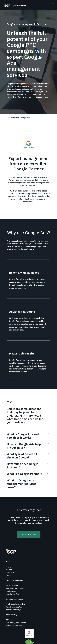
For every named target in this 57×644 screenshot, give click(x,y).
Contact (9, 570)
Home (8, 562)
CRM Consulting (12, 615)
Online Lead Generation (14, 580)
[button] (51, 5)
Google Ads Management (15, 588)
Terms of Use (11, 573)
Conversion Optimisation (15, 599)
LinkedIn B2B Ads (12, 594)
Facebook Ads (11, 591)
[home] (14, 6)
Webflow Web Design (13, 610)
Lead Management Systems (16, 623)
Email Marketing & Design (15, 604)
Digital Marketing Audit (14, 607)
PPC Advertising (12, 586)
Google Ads (25, 118)
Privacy (8, 575)
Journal (8, 567)
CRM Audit (10, 620)
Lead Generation (13, 118)
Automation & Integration (15, 626)
